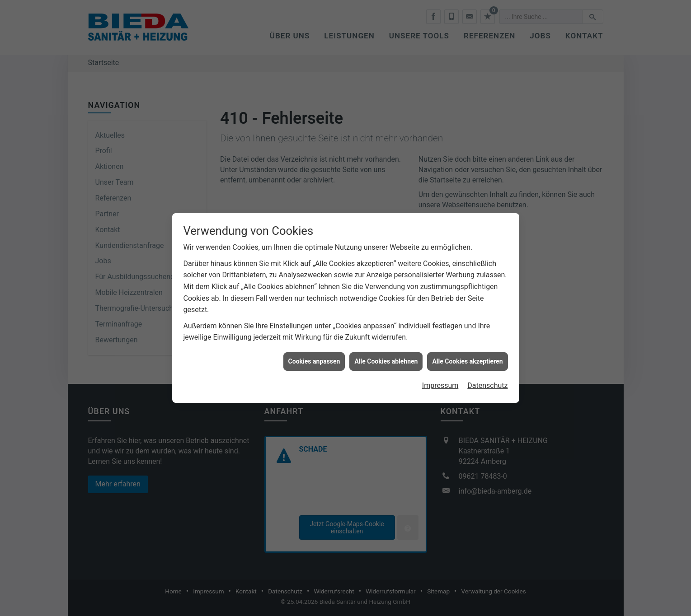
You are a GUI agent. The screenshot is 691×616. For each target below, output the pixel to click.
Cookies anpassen (314, 357)
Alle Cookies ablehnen (386, 357)
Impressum (440, 382)
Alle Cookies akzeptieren (467, 357)
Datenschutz (487, 382)
